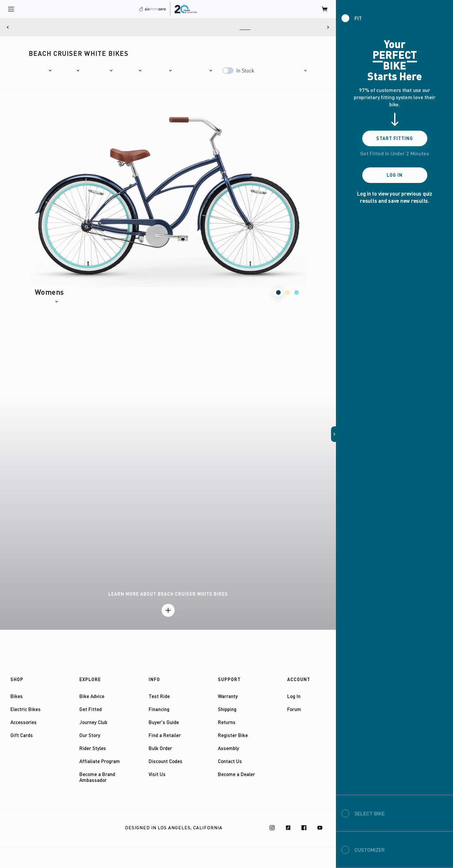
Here (281, 27)
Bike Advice (92, 696)
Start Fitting (395, 138)
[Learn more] (168, 610)
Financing (159, 709)
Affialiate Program (100, 761)
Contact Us (230, 761)
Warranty (228, 696)
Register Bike (233, 735)
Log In (294, 696)
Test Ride (159, 696)
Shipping (227, 709)
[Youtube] (320, 828)
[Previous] (8, 27)
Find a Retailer (165, 735)
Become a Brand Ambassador (97, 777)
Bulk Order (160, 748)
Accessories (24, 722)
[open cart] (325, 9)
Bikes (17, 696)
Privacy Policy (73, 828)
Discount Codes (166, 761)
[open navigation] (11, 9)
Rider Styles (93, 748)
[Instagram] (272, 828)
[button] (40, 71)
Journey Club (93, 722)
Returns (227, 722)
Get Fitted (91, 709)
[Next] (328, 27)
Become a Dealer (236, 774)
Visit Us (157, 774)
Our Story (90, 735)
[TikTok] (288, 828)
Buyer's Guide (164, 722)
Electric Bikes (26, 709)
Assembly (228, 748)
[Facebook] (304, 828)
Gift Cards (22, 735)
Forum (294, 709)
